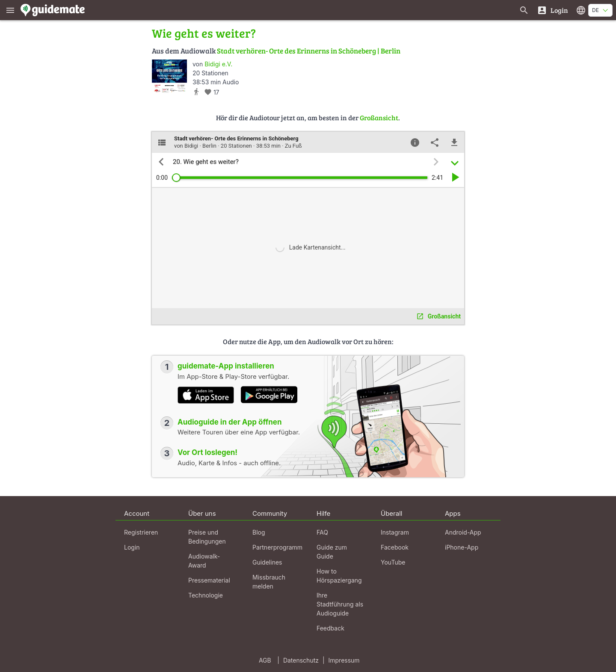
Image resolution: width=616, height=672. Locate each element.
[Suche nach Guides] (524, 10)
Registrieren (141, 532)
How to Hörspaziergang (339, 576)
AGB (265, 660)
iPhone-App (462, 547)
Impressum (344, 660)
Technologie (206, 595)
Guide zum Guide (332, 552)
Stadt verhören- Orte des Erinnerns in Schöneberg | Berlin (309, 51)
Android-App (463, 532)
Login (132, 547)
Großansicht (379, 117)
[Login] (552, 10)
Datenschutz (301, 660)
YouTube (393, 562)
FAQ (322, 532)
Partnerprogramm (277, 547)
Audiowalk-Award (204, 561)
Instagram (395, 532)
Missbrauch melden (269, 582)
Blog (259, 532)
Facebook (395, 547)
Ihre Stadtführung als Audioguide (340, 604)
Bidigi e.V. (218, 64)
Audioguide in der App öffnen (230, 422)
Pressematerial (209, 580)
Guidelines (267, 562)
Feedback (330, 628)
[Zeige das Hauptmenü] (10, 10)
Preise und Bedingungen (207, 537)
